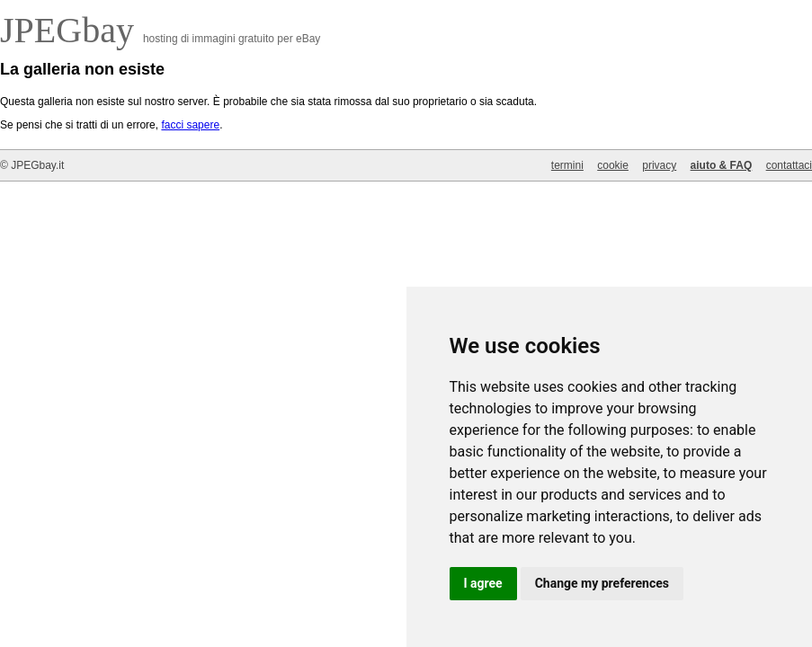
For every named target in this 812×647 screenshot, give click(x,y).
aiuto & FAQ (722, 165)
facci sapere (190, 125)
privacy (659, 165)
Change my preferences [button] (602, 583)
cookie (613, 165)
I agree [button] (483, 583)
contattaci (789, 165)
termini (567, 165)
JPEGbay (71, 30)
